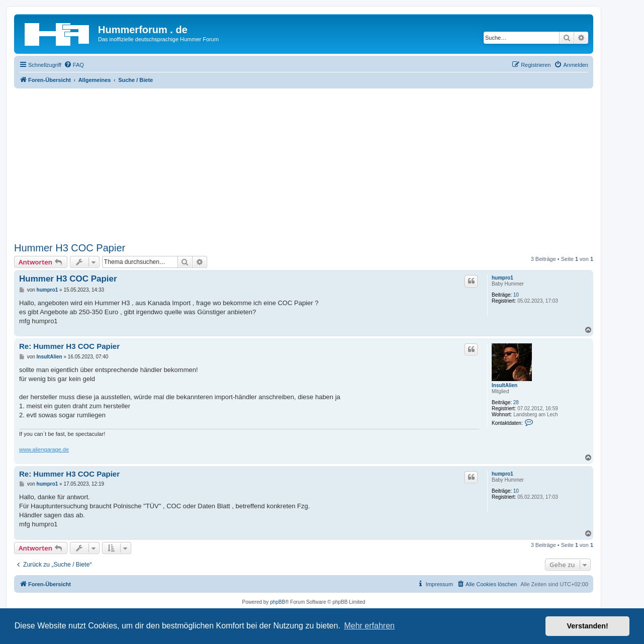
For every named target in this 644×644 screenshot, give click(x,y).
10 (516, 295)
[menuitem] (74, 65)
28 (516, 402)
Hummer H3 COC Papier (70, 248)
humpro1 (502, 278)
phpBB (278, 602)
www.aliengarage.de (44, 449)
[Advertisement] (304, 164)
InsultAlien (504, 385)
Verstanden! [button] (588, 626)
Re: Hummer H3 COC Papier (69, 346)
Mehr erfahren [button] (369, 626)
